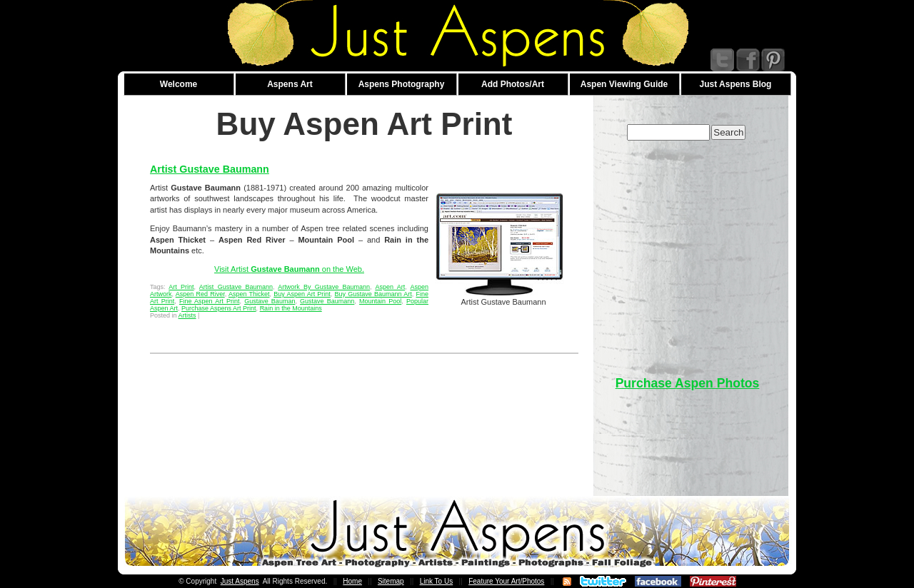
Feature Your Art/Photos (506, 581)
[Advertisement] (688, 251)
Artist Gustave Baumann (210, 169)
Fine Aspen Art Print (210, 301)
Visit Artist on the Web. (289, 269)
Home (352, 581)
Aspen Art (390, 287)
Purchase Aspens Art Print (219, 308)
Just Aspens (240, 581)
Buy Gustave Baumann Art (373, 294)
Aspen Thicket (249, 294)
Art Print (181, 287)
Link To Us (437, 581)
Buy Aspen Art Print (302, 294)
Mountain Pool (380, 301)
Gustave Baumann (327, 301)
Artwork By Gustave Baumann (324, 287)
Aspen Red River (200, 294)
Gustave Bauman (270, 301)
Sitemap (391, 581)
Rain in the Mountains (291, 308)
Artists (187, 315)
